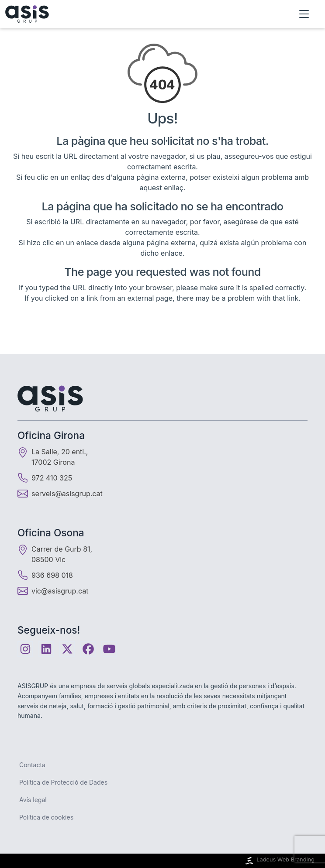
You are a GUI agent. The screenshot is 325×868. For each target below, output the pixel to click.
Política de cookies (46, 817)
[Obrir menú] (304, 14)
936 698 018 (45, 575)
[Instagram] (25, 649)
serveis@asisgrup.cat (67, 494)
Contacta (32, 765)
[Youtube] (109, 649)
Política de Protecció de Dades (63, 782)
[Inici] (27, 14)
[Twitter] (67, 649)
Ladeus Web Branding (279, 861)
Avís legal (33, 800)
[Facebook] (88, 649)
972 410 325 (45, 478)
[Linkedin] (46, 649)
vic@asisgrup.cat (60, 591)
